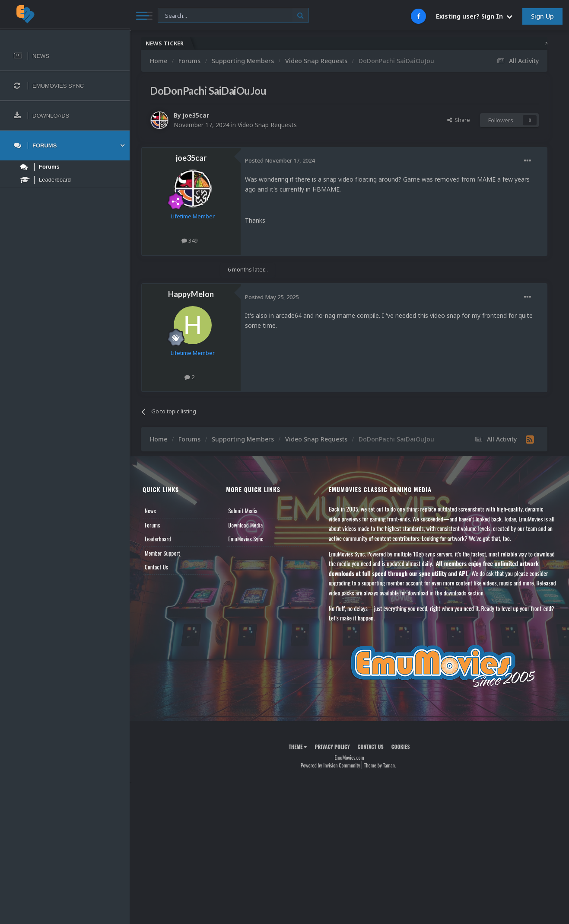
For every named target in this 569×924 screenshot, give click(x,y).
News (150, 511)
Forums (153, 525)
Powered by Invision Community (331, 765)
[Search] (233, 16)
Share (459, 120)
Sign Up (542, 16)
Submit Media (243, 511)
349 (189, 240)
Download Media (245, 525)
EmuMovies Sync (246, 539)
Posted (280, 160)
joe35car (196, 115)
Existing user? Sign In (474, 16)
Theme (298, 747)
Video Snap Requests (267, 125)
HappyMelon (191, 294)
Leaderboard (158, 539)
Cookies (401, 747)
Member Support (162, 553)
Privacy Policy (332, 747)
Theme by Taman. (380, 765)
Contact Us (156, 567)
